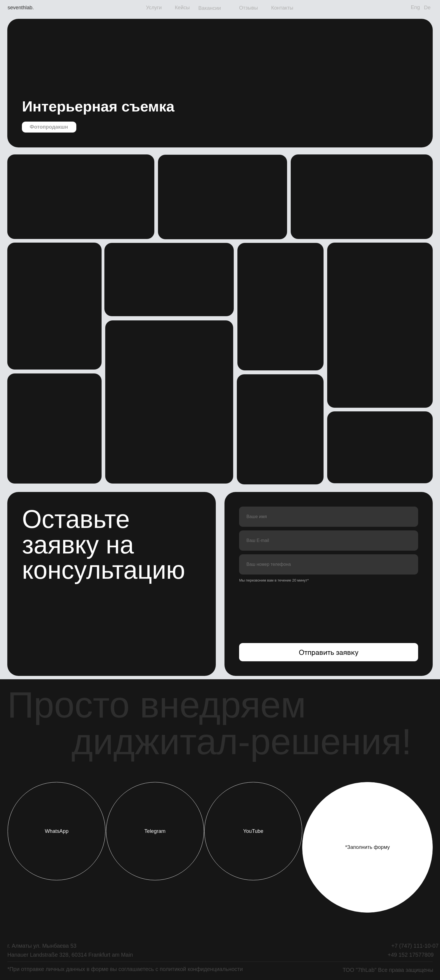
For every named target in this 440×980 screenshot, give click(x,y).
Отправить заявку (329, 652)
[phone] (329, 564)
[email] (329, 541)
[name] (329, 517)
